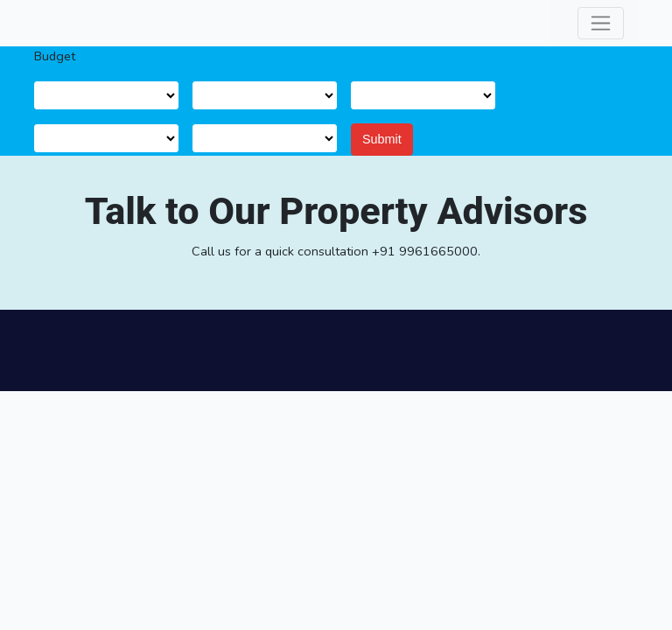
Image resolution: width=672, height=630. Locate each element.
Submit (382, 139)
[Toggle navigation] (601, 23)
